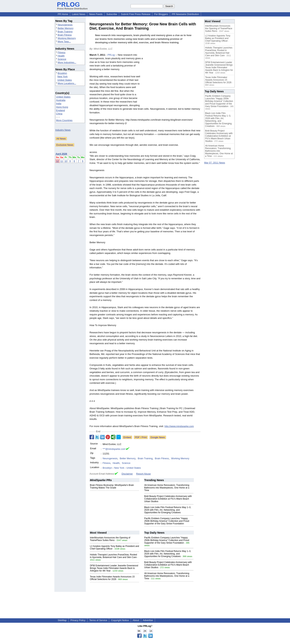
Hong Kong (62, 107)
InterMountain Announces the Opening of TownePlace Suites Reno (110, 539)
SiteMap (62, 620)
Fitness (62, 52)
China (59, 114)
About (136, 620)
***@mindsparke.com (114, 449)
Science (62, 59)
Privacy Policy (78, 620)
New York (62, 76)
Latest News (79, 14)
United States (65, 80)
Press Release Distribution (72, 7)
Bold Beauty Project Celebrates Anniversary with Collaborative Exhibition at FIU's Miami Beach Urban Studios (168, 499)
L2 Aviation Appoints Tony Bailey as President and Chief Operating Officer (218, 38)
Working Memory (67, 38)
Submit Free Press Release (136, 14)
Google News (158, 437)
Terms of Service (98, 620)
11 (62, 161)
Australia (61, 100)
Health (61, 56)
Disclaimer (127, 474)
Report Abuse (143, 474)
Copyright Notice (120, 620)
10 (66, 161)
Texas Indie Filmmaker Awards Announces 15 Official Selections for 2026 (112, 578)
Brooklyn (62, 73)
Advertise (148, 620)
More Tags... (64, 42)
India (59, 103)
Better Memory (66, 28)
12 (58, 161)
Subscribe (112, 14)
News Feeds (96, 14)
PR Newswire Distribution (185, 14)
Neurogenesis (65, 25)
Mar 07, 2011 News (215, 163)
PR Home (63, 14)
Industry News (63, 130)
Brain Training (65, 32)
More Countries (64, 120)
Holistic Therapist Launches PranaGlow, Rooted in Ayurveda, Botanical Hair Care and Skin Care (113, 556)
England (60, 110)
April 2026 (61, 154)
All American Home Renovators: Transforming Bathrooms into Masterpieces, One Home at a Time (167, 488)
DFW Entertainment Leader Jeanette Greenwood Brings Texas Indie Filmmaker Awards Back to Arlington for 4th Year (114, 568)
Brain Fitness (65, 35)
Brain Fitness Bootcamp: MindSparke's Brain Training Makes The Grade (112, 486)
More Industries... (67, 62)
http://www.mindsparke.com (179, 426)
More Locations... (67, 83)
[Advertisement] (173, 80)
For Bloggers (161, 14)
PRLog (111, 55)
